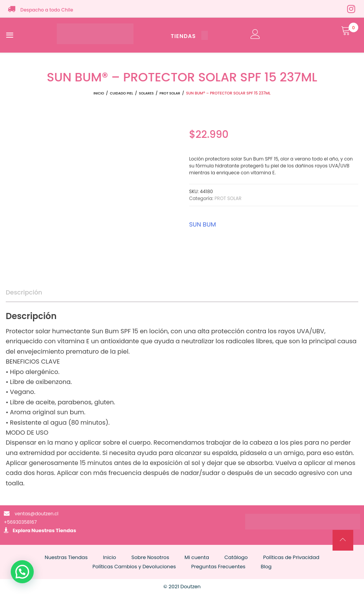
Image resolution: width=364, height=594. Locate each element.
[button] (22, 572)
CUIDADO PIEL (122, 93)
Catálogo (236, 557)
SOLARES (146, 93)
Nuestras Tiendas (54, 530)
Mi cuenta (197, 557)
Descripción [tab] (24, 292)
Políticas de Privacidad (291, 557)
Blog (266, 567)
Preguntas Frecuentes (218, 567)
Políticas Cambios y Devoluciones (134, 567)
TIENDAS (189, 36)
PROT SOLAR (170, 93)
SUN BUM (203, 224)
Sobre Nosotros (150, 557)
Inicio (99, 93)
